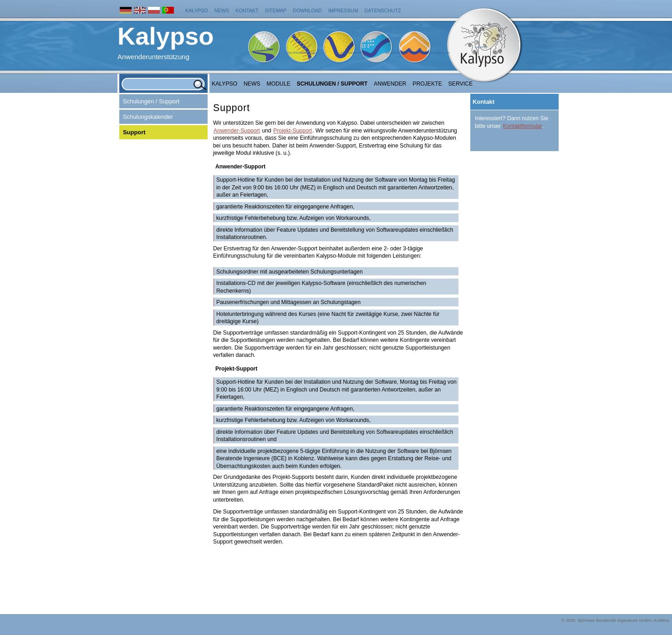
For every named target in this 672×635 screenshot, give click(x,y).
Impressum (343, 10)
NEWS (252, 84)
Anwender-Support (237, 131)
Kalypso (197, 10)
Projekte (427, 84)
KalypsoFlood (396, 53)
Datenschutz (383, 10)
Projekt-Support (293, 131)
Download (307, 10)
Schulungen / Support (332, 84)
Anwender (390, 84)
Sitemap (276, 10)
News (222, 10)
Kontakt (247, 10)
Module (279, 84)
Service (461, 84)
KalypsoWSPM (351, 53)
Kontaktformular (523, 126)
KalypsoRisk (440, 53)
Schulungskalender (148, 117)
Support (134, 132)
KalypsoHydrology (302, 53)
